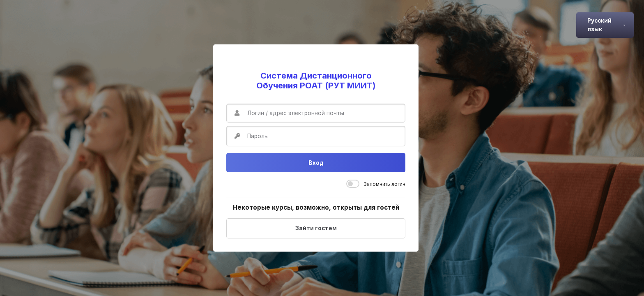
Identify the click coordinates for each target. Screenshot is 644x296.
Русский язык (599, 25)
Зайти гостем (316, 228)
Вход (316, 163)
